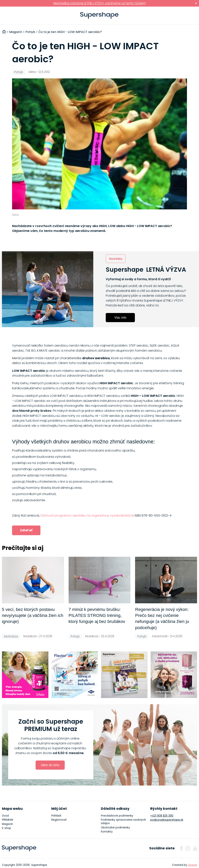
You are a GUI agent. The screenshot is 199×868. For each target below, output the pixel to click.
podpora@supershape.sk (167, 820)
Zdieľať (26, 530)
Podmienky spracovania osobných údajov (123, 822)
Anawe (193, 865)
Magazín (7, 824)
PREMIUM (7, 820)
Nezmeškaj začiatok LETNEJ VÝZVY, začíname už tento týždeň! (100, 3)
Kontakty (107, 832)
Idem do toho (50, 765)
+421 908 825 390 (162, 816)
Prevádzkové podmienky (117, 816)
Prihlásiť (190, 16)
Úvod (5, 816)
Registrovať (59, 820)
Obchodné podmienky (115, 828)
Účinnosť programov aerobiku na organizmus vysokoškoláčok (87, 516)
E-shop (7, 828)
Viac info (120, 317)
